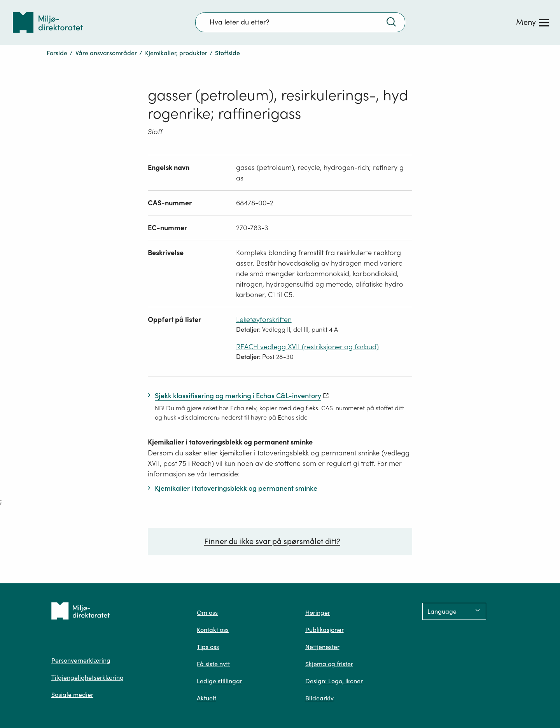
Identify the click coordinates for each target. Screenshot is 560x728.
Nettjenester (322, 647)
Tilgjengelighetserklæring (87, 677)
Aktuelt (206, 698)
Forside (57, 53)
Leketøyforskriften (264, 319)
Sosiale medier (72, 695)
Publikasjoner (325, 630)
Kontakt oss (213, 630)
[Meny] (532, 22)
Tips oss (208, 647)
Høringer (318, 612)
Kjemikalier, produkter (176, 53)
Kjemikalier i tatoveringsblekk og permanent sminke (230, 442)
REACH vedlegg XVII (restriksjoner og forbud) (307, 347)
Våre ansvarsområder (106, 53)
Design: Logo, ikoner (334, 681)
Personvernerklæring (81, 660)
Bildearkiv (319, 698)
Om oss (207, 612)
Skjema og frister (329, 664)
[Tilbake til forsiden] (48, 22)
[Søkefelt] (300, 22)
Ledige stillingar (220, 681)
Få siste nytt (213, 664)
